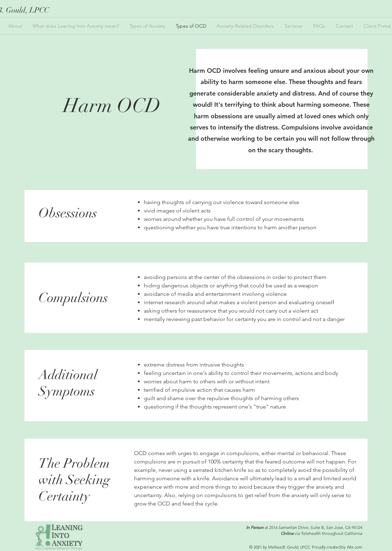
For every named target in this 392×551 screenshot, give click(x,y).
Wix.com (355, 547)
